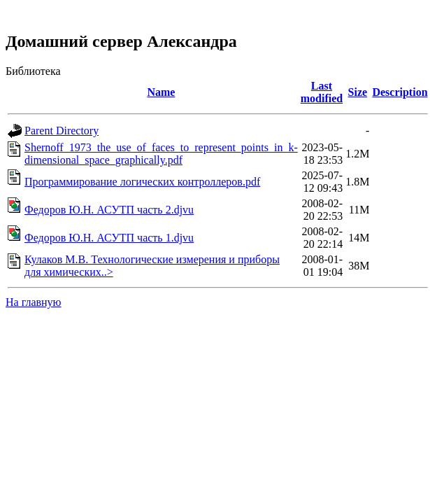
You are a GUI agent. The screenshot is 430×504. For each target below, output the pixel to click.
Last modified (322, 92)
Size (358, 92)
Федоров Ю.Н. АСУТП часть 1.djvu (109, 238)
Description (400, 92)
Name (161, 92)
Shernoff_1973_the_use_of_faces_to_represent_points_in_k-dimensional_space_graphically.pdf (161, 154)
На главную (34, 302)
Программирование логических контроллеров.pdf (142, 182)
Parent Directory (62, 131)
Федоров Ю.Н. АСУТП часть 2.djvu (109, 210)
